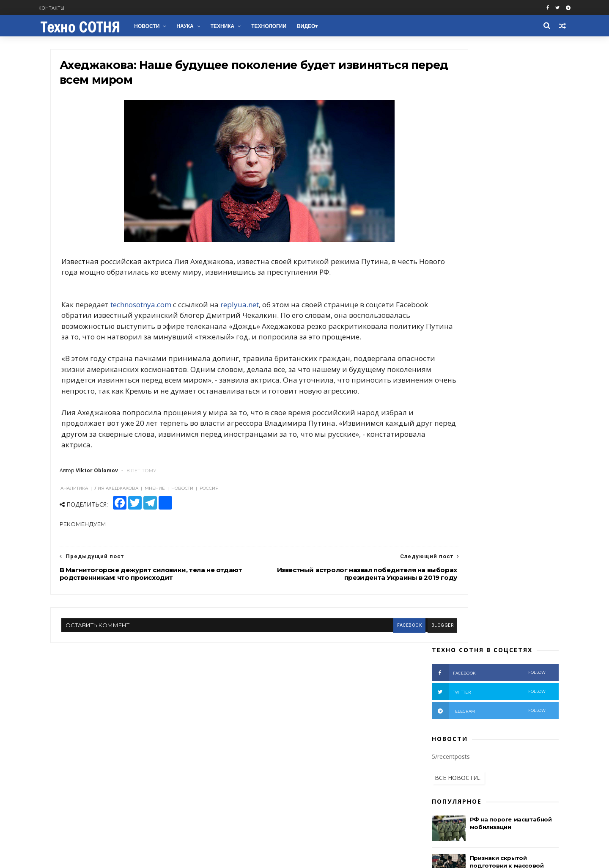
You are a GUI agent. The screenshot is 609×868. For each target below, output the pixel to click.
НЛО (433, 616)
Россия (505, 456)
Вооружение (443, 523)
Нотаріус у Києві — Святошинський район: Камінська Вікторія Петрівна (502, 353)
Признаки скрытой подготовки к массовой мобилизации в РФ (496, 276)
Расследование (469, 509)
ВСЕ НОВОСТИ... (447, 188)
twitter (478, 102)
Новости (168, 26)
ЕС (430, 563)
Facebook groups (88, 742)
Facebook (76, 732)
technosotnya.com (152, 324)
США (509, 483)
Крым (468, 496)
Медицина (485, 589)
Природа (463, 616)
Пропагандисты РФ (497, 523)
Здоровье (489, 602)
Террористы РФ (506, 470)
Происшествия (506, 496)
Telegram (76, 762)
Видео (327, 26)
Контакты (74, 8)
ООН (433, 549)
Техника (243, 26)
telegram (478, 121)
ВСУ (432, 509)
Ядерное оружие (468, 563)
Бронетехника (445, 602)
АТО (533, 483)
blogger (373, 666)
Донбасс (438, 483)
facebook (339, 666)
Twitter (73, 752)
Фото (508, 509)
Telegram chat (84, 773)
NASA (521, 602)
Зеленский (510, 549)
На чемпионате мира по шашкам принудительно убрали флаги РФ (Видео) (498, 314)
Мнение (437, 496)
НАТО (468, 536)
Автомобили (443, 589)
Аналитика (476, 483)
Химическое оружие (453, 576)
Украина (472, 456)
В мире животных (450, 629)
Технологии (290, 26)
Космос (502, 576)
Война (465, 470)
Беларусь (528, 536)
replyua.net (251, 324)
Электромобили (508, 616)
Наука (206, 26)
